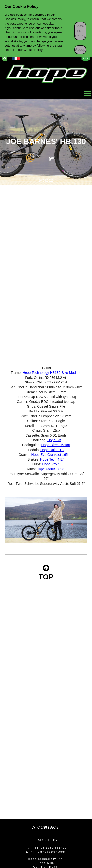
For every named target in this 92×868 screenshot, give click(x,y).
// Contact (46, 827)
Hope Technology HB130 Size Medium (52, 373)
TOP (46, 573)
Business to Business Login (85, 59)
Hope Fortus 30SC (51, 469)
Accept (80, 50)
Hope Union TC (52, 450)
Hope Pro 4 (51, 464)
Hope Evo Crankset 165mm (53, 455)
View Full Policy (80, 31)
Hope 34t (54, 440)
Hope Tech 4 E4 (52, 459)
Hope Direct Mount (56, 445)
